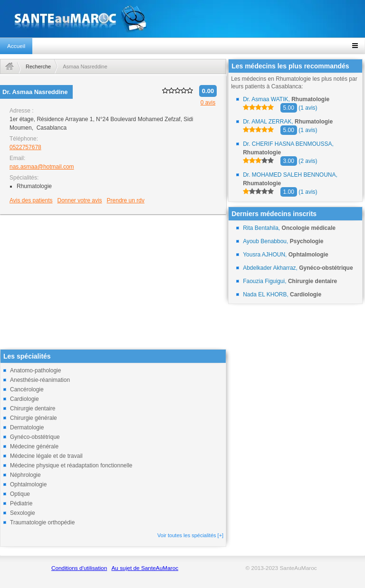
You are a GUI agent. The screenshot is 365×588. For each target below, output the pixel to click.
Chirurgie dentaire (33, 408)
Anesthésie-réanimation (40, 380)
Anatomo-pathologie (35, 370)
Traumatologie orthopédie (42, 522)
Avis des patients (31, 200)
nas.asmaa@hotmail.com (42, 167)
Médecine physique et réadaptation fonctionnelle (71, 465)
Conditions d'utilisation (79, 568)
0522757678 (25, 147)
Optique (20, 494)
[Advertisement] (113, 283)
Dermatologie (27, 427)
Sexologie (23, 513)
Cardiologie (24, 399)
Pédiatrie (21, 503)
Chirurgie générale (34, 418)
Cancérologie (27, 389)
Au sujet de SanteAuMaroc (145, 568)
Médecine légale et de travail (46, 456)
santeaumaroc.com (182, 19)
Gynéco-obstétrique (35, 437)
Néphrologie (25, 475)
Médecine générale (34, 446)
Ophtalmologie (28, 484)
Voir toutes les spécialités (190, 535)
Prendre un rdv (126, 200)
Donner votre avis (80, 200)
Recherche (38, 66)
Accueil (16, 46)
